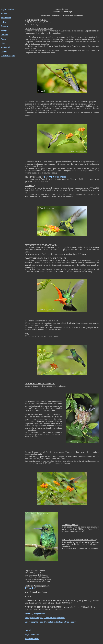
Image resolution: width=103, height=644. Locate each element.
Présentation (6, 18)
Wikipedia (29, 618)
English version (7, 9)
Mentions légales (8, 56)
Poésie (3, 39)
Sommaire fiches (32, 639)
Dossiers (4, 26)
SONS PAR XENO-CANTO (55, 177)
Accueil (28, 630)
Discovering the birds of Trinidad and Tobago (44, 622)
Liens (3, 43)
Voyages (4, 30)
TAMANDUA (31, 588)
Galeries (4, 35)
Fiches (3, 22)
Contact (4, 52)
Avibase (28, 613)
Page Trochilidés (32, 634)
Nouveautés (6, 47)
